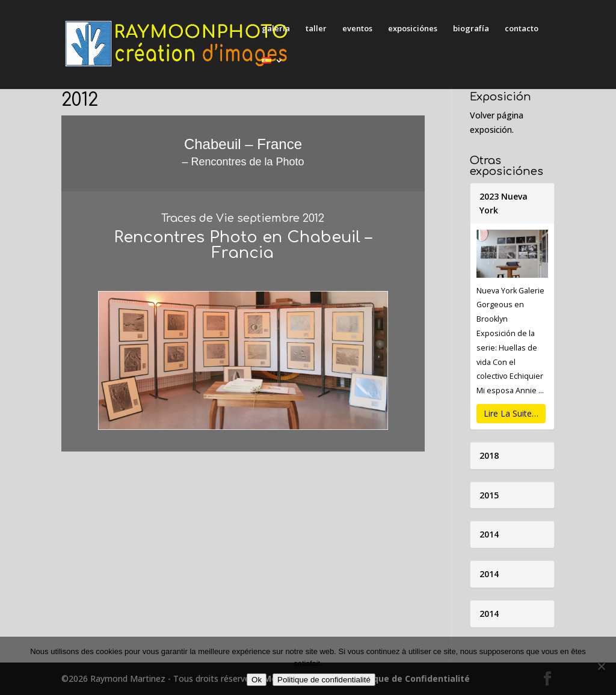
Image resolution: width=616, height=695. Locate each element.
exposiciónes (413, 29)
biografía (471, 29)
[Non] (601, 666)
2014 (489, 534)
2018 (489, 455)
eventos (357, 29)
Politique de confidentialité (324, 680)
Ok (257, 680)
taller (316, 29)
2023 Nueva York (504, 204)
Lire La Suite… (511, 413)
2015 (489, 495)
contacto (522, 29)
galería (276, 29)
